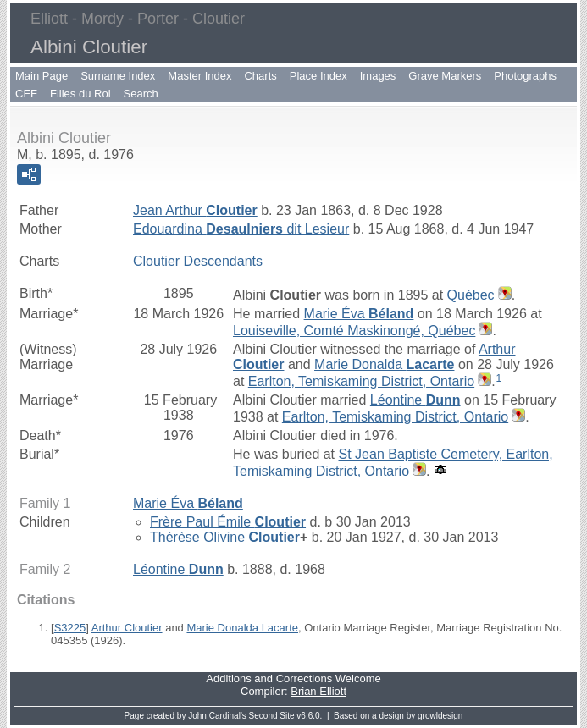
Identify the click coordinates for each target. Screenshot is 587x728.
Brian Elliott (318, 691)
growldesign (440, 716)
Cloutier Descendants (198, 261)
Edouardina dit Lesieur (241, 229)
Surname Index (118, 76)
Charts (260, 76)
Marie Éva (359, 314)
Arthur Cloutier (127, 628)
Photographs (525, 76)
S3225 (70, 628)
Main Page (42, 76)
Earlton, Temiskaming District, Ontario (361, 381)
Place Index (318, 76)
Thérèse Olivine (225, 537)
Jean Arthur (195, 210)
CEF (26, 94)
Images (378, 76)
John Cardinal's (217, 716)
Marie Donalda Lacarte (242, 628)
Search (141, 94)
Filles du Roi (80, 94)
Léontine (415, 400)
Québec (471, 295)
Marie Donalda (384, 364)
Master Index (199, 76)
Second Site (272, 716)
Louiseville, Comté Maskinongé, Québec (354, 331)
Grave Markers (445, 76)
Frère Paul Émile (228, 522)
